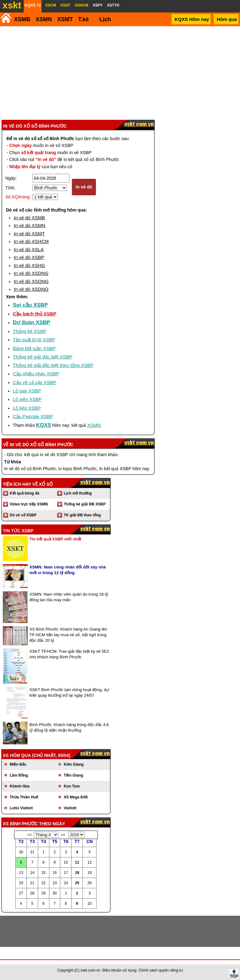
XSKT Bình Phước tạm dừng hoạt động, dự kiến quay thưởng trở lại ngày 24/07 (69, 692)
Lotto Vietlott (21, 808)
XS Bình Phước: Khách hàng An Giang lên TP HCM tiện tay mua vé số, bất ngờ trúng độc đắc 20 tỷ (68, 635)
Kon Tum (72, 786)
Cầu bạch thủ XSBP (35, 314)
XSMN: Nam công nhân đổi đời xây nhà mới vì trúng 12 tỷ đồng (68, 570)
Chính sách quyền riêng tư (161, 970)
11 (77, 862)
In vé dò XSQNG (31, 281)
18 (77, 873)
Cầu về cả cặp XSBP (35, 382)
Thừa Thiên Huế (24, 797)
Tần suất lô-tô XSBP (34, 340)
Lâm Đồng (19, 775)
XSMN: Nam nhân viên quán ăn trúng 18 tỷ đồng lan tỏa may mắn (69, 597)
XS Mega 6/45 (76, 797)
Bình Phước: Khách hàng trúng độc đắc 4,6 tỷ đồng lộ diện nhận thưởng (69, 727)
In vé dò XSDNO (31, 289)
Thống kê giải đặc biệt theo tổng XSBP (53, 365)
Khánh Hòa (20, 786)
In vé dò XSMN (30, 225)
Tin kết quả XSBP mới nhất (55, 539)
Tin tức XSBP (18, 531)
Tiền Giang (73, 775)
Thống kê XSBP (30, 331)
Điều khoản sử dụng (120, 970)
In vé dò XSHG (29, 265)
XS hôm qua (17, 755)
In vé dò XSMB (29, 218)
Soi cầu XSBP (30, 305)
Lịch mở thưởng (78, 493)
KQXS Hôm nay (192, 19)
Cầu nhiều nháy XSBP (36, 374)
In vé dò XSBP (29, 257)
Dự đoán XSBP (32, 322)
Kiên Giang (74, 764)
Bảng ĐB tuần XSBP (34, 348)
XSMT (65, 19)
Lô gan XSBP (27, 391)
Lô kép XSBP (27, 408)
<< (30, 835)
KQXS (43, 425)
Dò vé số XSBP (23, 515)
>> (63, 835)
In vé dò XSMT (29, 234)
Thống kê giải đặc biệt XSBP (43, 357)
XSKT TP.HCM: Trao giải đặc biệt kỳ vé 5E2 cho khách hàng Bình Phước (69, 654)
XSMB (22, 19)
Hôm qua (227, 19)
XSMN (44, 19)
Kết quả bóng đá (25, 493)
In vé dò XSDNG (31, 273)
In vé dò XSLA (29, 249)
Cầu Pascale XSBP (33, 416)
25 (77, 883)
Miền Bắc (18, 764)
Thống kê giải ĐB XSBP (85, 504)
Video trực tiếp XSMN (29, 504)
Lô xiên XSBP (27, 399)
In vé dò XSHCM (31, 241)
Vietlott (70, 808)
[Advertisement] (119, 73)
